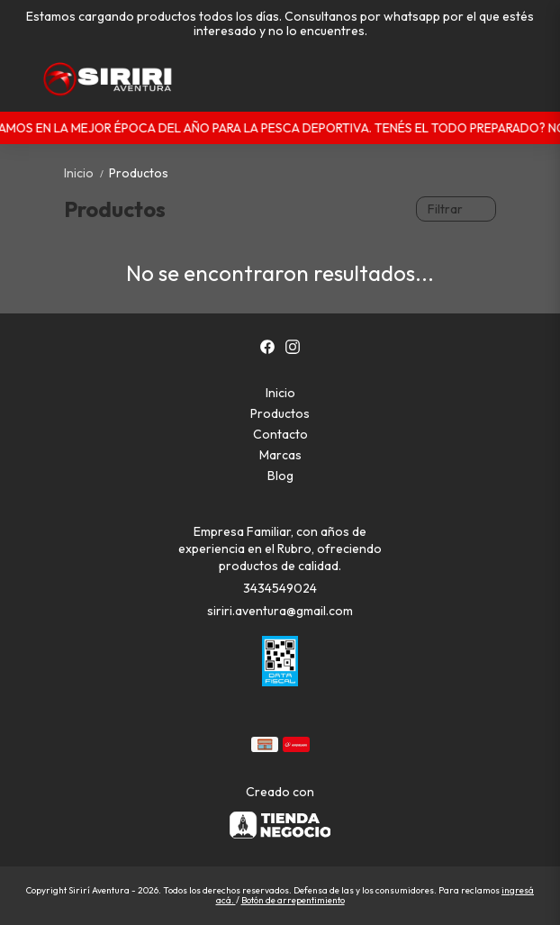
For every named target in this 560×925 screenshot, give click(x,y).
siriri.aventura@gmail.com (280, 611)
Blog (280, 476)
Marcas (280, 455)
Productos (139, 173)
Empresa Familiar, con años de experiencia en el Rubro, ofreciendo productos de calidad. (280, 549)
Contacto (280, 434)
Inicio (86, 173)
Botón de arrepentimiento (293, 900)
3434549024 (280, 588)
